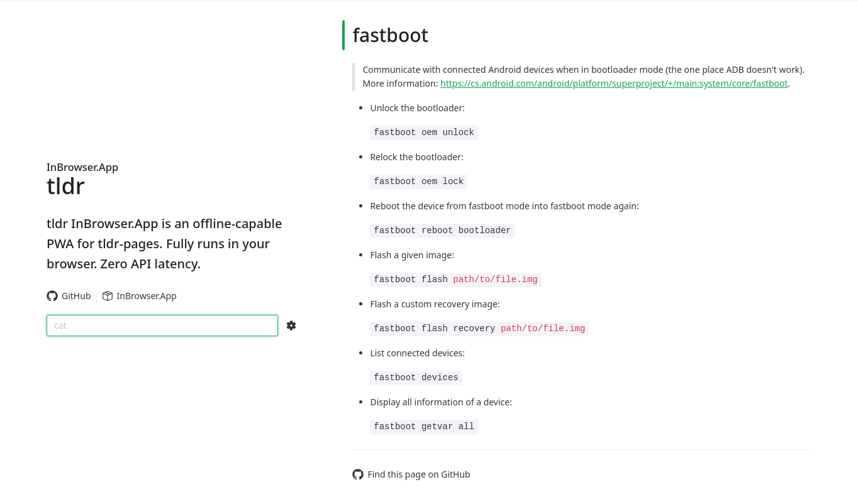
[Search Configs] (291, 326)
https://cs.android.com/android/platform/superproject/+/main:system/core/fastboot (614, 83)
